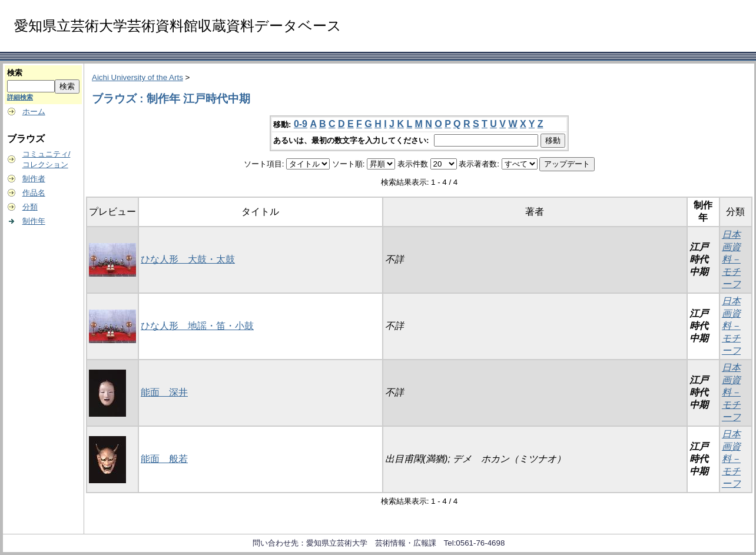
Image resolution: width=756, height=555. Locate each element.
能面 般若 (164, 459)
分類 (30, 207)
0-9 (301, 124)
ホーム (34, 112)
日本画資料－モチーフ (731, 259)
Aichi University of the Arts (137, 77)
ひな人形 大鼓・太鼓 (188, 259)
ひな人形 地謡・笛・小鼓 (197, 326)
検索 (15, 73)
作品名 (34, 193)
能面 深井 (164, 392)
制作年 (34, 221)
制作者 (34, 179)
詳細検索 (20, 97)
